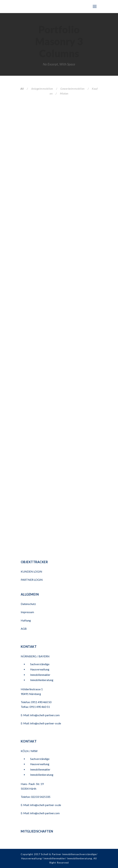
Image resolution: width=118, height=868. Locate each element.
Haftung (26, 620)
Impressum (27, 612)
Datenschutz (28, 604)
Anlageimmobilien (42, 89)
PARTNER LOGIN (32, 580)
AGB (24, 629)
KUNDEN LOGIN (32, 571)
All (22, 89)
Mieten (64, 93)
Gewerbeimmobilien (72, 89)
